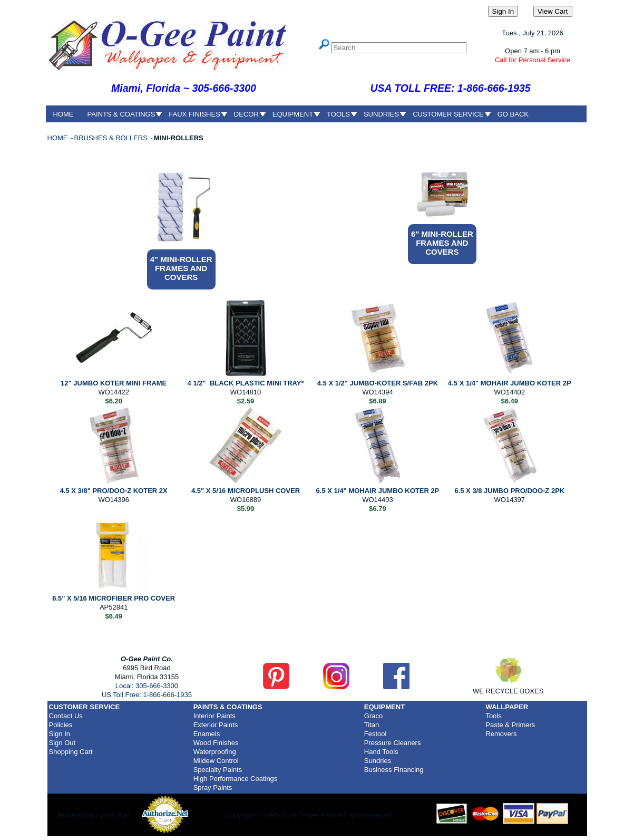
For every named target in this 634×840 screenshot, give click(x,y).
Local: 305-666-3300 (147, 686)
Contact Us (66, 716)
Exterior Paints (216, 725)
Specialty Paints (218, 770)
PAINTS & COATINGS (121, 114)
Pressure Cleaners (393, 743)
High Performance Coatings (236, 779)
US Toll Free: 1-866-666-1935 (147, 695)
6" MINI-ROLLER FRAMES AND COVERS (442, 243)
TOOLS (338, 114)
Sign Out (62, 743)
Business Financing (394, 770)
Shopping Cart (71, 752)
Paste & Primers (510, 725)
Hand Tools (381, 752)
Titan (372, 725)
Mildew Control (216, 761)
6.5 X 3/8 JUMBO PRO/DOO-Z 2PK (509, 491)
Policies (61, 725)
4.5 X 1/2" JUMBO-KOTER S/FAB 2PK (378, 383)
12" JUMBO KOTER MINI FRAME (114, 383)
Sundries (378, 761)
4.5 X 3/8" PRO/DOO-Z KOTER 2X (114, 491)
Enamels (207, 734)
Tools (493, 716)
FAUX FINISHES (194, 114)
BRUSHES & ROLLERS (111, 138)
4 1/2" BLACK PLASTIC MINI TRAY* (246, 383)
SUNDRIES (381, 114)
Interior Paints (214, 716)
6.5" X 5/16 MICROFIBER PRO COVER (114, 598)
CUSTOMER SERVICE (448, 114)
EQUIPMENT (293, 114)
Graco (373, 716)
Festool (375, 734)
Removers (501, 734)
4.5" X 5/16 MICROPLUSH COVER (246, 491)
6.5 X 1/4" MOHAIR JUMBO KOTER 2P (378, 491)
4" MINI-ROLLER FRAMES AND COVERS (181, 268)
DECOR (246, 114)
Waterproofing (215, 752)
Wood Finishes (216, 743)
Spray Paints (213, 788)
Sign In (60, 734)
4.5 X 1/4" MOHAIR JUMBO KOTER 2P (510, 383)
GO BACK (513, 114)
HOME (64, 114)
